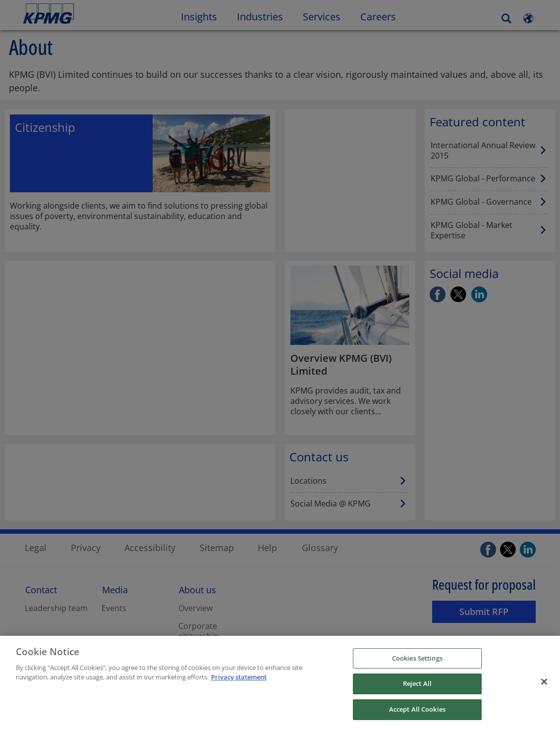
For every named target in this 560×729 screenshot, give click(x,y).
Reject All (417, 688)
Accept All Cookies (417, 714)
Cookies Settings (417, 663)
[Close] (544, 686)
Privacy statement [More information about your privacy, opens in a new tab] (239, 682)
